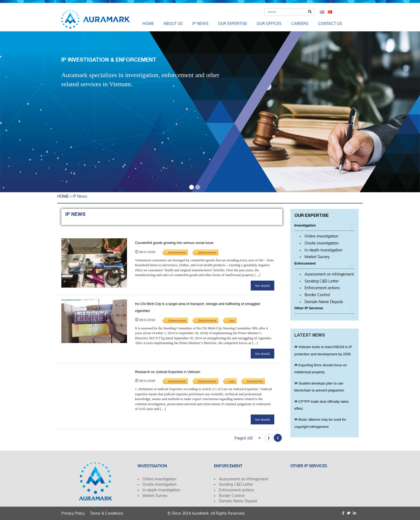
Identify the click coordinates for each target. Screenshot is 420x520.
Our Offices (269, 24)
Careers (300, 24)
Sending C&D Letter (322, 281)
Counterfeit (255, 381)
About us (173, 24)
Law (232, 321)
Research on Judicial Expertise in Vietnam (168, 372)
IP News (200, 24)
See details (262, 286)
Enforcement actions (322, 288)
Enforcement (207, 253)
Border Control (317, 295)
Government (177, 253)
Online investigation (321, 236)
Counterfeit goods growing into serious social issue (174, 243)
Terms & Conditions (107, 513)
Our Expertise (232, 24)
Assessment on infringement (329, 274)
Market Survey (317, 257)
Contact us (330, 24)
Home (148, 24)
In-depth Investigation (323, 250)
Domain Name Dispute (324, 302)
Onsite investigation (322, 243)
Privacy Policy (73, 513)
